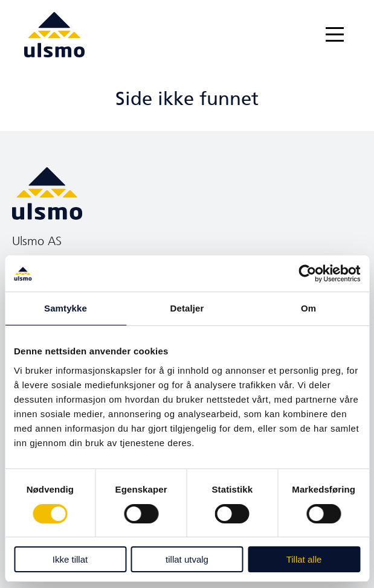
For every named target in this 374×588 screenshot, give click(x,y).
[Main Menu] (335, 34)
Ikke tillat (70, 559)
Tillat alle (304, 559)
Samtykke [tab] (66, 308)
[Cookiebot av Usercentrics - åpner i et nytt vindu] (307, 273)
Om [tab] (308, 308)
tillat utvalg (187, 559)
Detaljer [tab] (187, 308)
